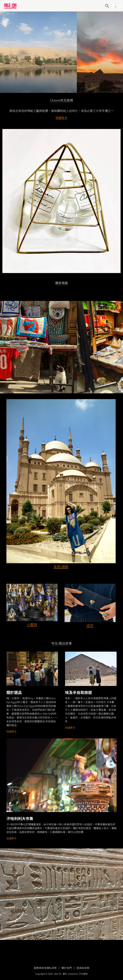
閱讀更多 (62, 119)
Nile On (58, 974)
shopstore (73, 974)
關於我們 (67, 968)
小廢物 (32, 625)
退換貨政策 (83, 968)
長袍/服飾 (61, 567)
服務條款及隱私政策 (45, 968)
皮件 (90, 626)
